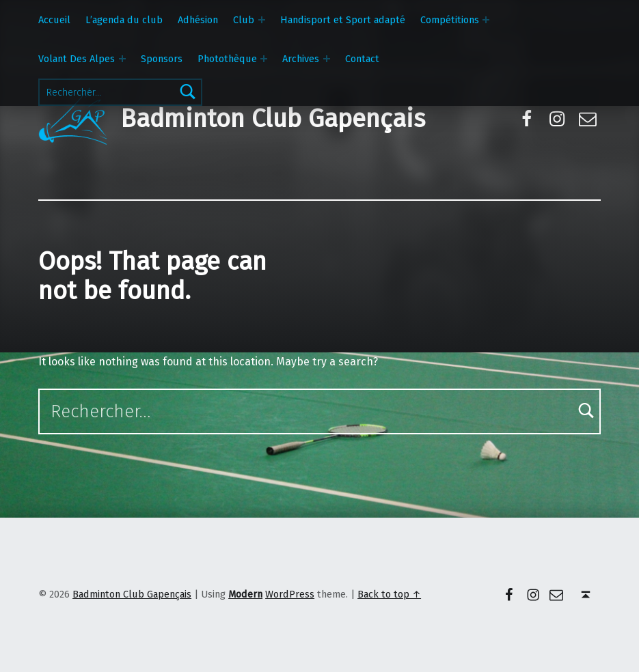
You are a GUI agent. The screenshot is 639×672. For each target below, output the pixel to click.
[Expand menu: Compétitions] (486, 20)
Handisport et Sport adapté (343, 20)
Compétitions (450, 20)
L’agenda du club (124, 20)
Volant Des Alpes (77, 59)
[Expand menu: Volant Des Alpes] (122, 59)
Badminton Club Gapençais (273, 119)
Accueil (54, 20)
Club (244, 20)
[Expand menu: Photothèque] (264, 59)
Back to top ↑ (389, 594)
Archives (301, 59)
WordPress (290, 594)
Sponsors (162, 59)
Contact (362, 59)
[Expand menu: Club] (262, 20)
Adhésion (198, 20)
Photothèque (227, 59)
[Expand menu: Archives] (327, 59)
